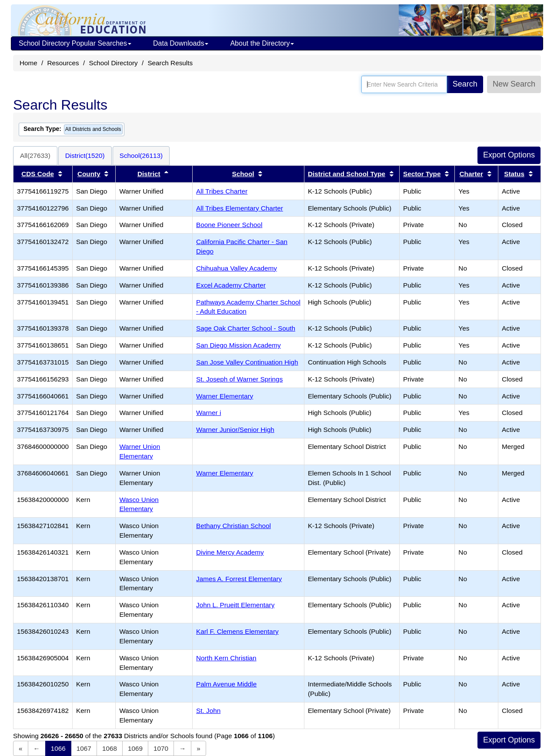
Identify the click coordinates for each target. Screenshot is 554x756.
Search (465, 84)
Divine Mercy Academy (230, 552)
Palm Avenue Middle (226, 684)
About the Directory (262, 43)
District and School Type (347, 174)
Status (514, 174)
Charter (471, 174)
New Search (514, 84)
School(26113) (141, 156)
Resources (63, 63)
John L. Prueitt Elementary (235, 605)
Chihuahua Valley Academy (237, 268)
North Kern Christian (226, 658)
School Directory (113, 63)
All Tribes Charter (222, 191)
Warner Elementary (225, 396)
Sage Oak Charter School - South (246, 328)
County (89, 174)
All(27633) (35, 156)
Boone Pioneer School (229, 225)
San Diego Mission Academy (239, 345)
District (149, 174)
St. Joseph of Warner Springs (239, 379)
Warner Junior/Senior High (235, 430)
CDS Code (38, 174)
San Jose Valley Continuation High (247, 362)
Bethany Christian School (234, 526)
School (243, 174)
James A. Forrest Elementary (239, 579)
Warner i (209, 413)
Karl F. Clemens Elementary (237, 631)
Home (28, 63)
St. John (208, 711)
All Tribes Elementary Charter (240, 208)
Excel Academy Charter (231, 285)
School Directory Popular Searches (75, 43)
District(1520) (85, 156)
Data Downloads (181, 43)
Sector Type (422, 174)
